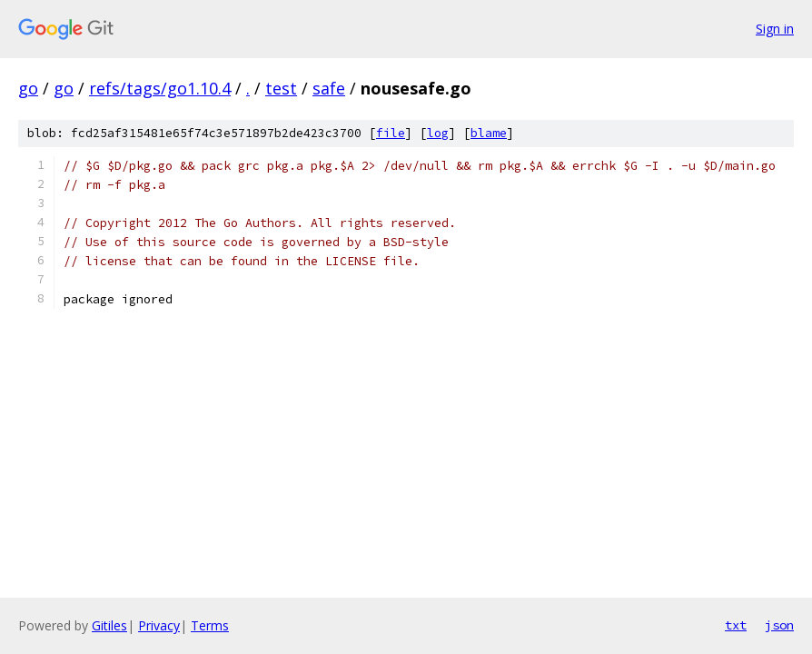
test (281, 88)
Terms (210, 625)
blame (489, 133)
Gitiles (109, 625)
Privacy (159, 625)
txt (736, 625)
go (28, 88)
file (391, 133)
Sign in (775, 29)
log (438, 133)
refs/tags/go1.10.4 (160, 88)
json (779, 625)
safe (329, 88)
